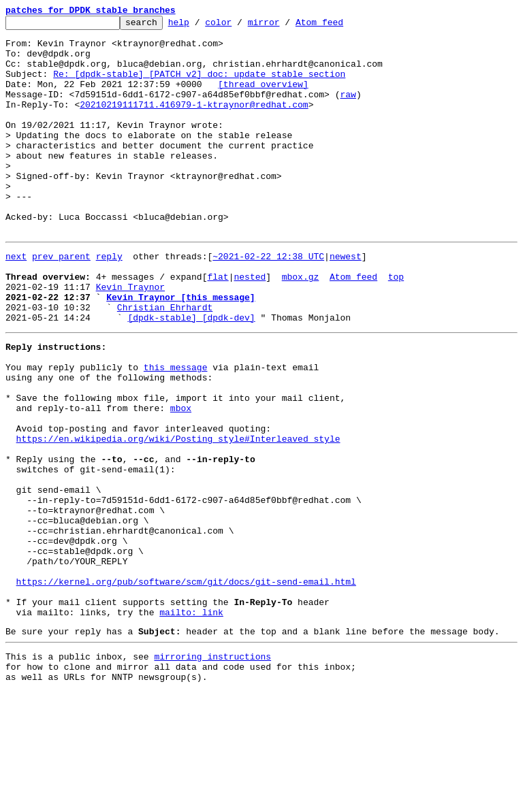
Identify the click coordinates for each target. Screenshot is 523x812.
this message (176, 430)
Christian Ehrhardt (165, 362)
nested (250, 325)
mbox (181, 479)
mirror (285, 26)
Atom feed (340, 26)
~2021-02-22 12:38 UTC (268, 301)
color (239, 26)
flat (218, 325)
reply (109, 301)
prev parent (61, 301)
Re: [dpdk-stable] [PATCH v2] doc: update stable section (199, 86)
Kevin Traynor (130, 338)
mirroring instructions (212, 773)
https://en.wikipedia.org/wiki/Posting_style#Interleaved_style (178, 516)
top (396, 325)
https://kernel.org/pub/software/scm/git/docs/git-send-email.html (186, 687)
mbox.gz (301, 325)
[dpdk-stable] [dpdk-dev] (191, 374)
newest (346, 301)
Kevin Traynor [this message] (180, 350)
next (16, 301)
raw (348, 110)
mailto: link (191, 724)
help (200, 26)
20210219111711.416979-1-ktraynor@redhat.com (194, 123)
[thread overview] (263, 98)
